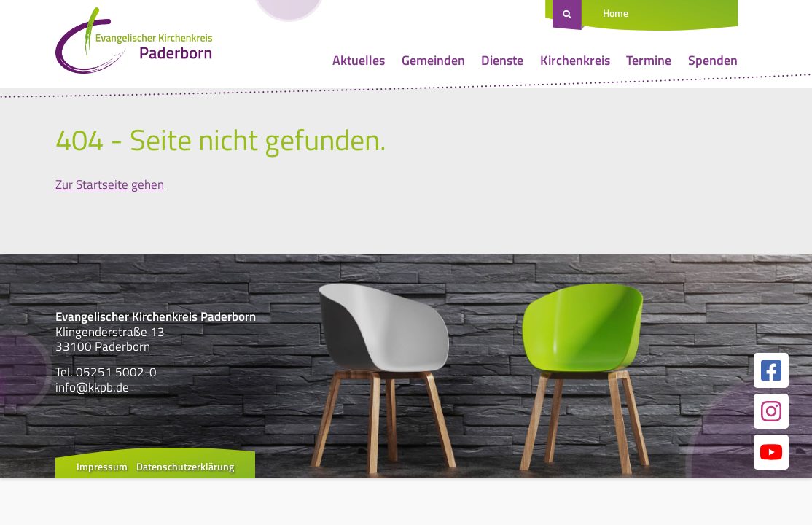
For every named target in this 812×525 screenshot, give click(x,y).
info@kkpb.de (92, 387)
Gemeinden (433, 60)
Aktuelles (359, 60)
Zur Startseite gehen (110, 184)
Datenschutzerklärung (185, 466)
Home (616, 13)
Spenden (713, 60)
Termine (649, 60)
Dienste (502, 60)
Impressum (102, 466)
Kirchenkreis (575, 60)
